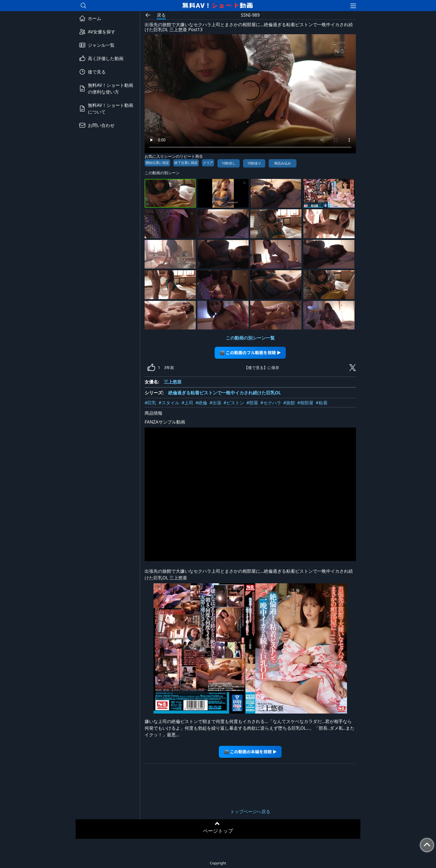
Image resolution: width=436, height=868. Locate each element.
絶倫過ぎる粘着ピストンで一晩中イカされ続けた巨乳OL (225, 393)
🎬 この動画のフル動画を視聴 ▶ (250, 352)
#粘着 (321, 403)
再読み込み (283, 163)
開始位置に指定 (157, 163)
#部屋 (252, 403)
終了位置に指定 (186, 163)
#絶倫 (201, 403)
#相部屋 (305, 403)
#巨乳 (150, 403)
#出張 (215, 403)
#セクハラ (271, 403)
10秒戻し (229, 163)
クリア (208, 163)
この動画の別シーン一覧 (250, 338)
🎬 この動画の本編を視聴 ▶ (250, 752)
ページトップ (218, 831)
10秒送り (254, 163)
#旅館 (289, 403)
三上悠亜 (173, 382)
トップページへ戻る (250, 812)
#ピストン (234, 403)
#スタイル (169, 403)
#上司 (187, 403)
